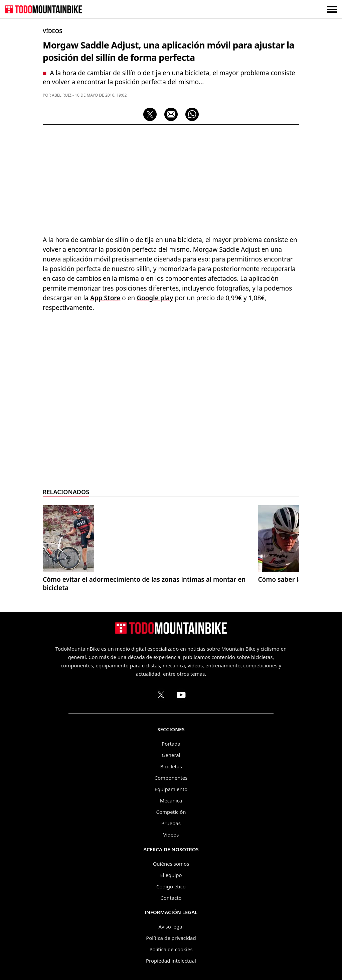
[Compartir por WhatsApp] (192, 114)
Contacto (171, 898)
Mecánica (171, 800)
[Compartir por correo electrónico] (171, 114)
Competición (171, 812)
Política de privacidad (171, 938)
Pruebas (171, 823)
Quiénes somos (171, 864)
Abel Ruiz (62, 95)
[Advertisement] (171, 178)
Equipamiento (171, 789)
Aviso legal (171, 927)
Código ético (171, 886)
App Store (105, 298)
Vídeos (171, 835)
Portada (171, 744)
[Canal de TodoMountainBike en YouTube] (181, 695)
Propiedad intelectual (171, 961)
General (171, 755)
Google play (155, 298)
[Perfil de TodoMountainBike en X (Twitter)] (161, 695)
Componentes (171, 778)
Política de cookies (171, 949)
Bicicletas (171, 766)
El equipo (171, 875)
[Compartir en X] (150, 114)
